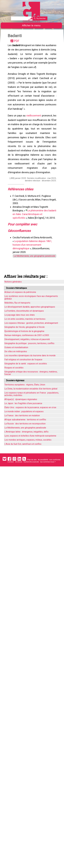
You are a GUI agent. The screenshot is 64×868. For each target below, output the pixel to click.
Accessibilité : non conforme (49, 472)
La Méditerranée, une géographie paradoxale (33, 267)
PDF (18, 42)
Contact (11, 474)
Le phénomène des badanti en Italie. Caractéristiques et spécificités (32, 224)
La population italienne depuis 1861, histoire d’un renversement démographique (33, 256)
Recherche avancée (31, 474)
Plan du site (32, 472)
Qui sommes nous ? (48, 474)
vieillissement (34, 121)
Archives (19, 474)
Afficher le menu (31, 25)
